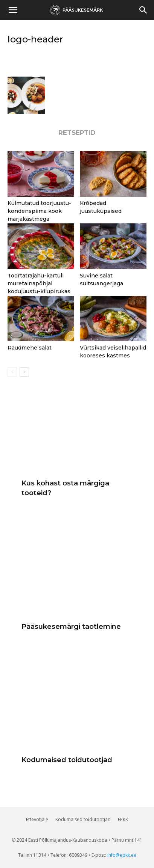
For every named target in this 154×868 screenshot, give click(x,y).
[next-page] (24, 372)
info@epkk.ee (122, 855)
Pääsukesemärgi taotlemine (71, 627)
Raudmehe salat (30, 348)
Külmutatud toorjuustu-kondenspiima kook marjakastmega (39, 211)
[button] (143, 10)
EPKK (123, 819)
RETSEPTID (77, 133)
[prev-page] (12, 372)
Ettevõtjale (37, 819)
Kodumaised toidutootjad (67, 760)
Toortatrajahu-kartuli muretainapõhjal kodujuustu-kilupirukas (39, 283)
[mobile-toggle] (13, 10)
